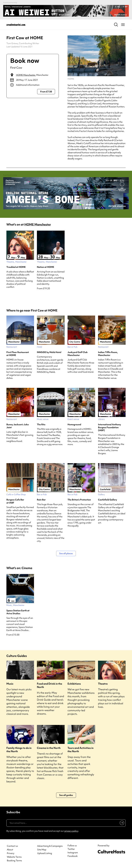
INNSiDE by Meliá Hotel (49, 352)
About (10, 850)
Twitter (71, 849)
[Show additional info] (33, 85)
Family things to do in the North (19, 750)
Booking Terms (14, 861)
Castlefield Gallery (107, 500)
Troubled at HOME (16, 267)
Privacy (11, 853)
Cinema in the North (49, 748)
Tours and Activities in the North (81, 750)
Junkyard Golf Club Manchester (78, 354)
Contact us (12, 846)
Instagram (73, 853)
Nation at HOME (46, 267)
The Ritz (41, 425)
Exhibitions (74, 684)
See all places (66, 553)
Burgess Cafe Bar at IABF (15, 501)
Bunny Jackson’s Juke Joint (18, 426)
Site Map (42, 850)
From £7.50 (46, 92)
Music (10, 684)
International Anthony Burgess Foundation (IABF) (109, 428)
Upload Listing (45, 853)
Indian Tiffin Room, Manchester (108, 354)
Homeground (74, 425)
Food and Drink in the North (50, 685)
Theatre (103, 684)
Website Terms (14, 857)
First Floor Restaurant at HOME (18, 354)
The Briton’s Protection (79, 500)
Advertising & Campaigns (50, 846)
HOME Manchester (26, 75)
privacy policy (71, 831)
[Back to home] (16, 25)
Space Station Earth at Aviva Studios (18, 612)
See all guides (66, 795)
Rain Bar (41, 500)
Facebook (73, 856)
